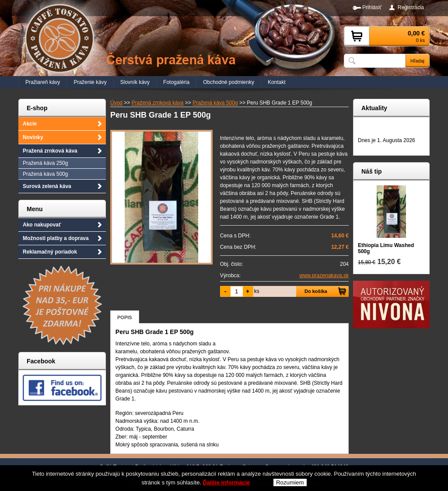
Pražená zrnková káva (50, 151)
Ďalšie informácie (227, 484)
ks (257, 291)
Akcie (30, 124)
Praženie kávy (90, 82)
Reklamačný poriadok (50, 252)
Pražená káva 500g (45, 174)
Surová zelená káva (47, 186)
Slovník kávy (135, 82)
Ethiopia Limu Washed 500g (386, 248)
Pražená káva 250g (45, 163)
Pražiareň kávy (43, 82)
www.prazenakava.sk (324, 275)
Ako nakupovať (42, 225)
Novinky (33, 137)
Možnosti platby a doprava (56, 238)
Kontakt (277, 82)
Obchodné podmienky (229, 82)
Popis (125, 317)
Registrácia (411, 7)
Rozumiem (290, 484)
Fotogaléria (176, 82)
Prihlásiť (372, 7)
